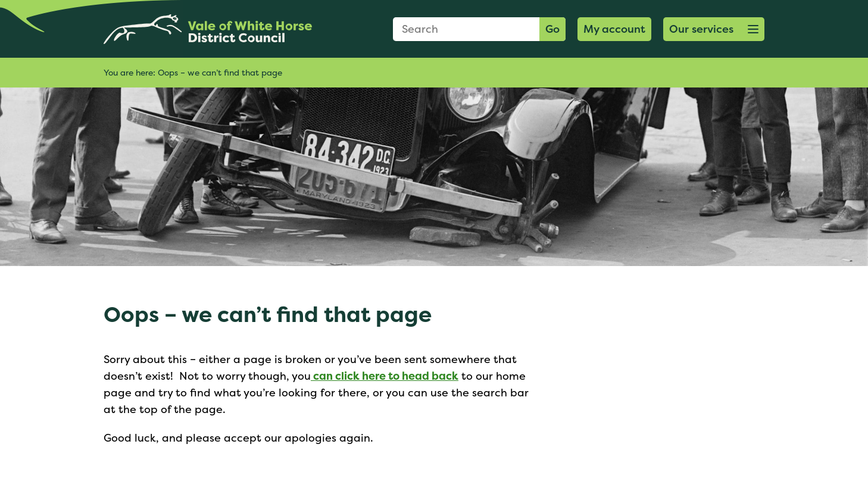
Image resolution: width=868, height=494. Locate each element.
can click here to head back (385, 376)
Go (552, 29)
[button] (714, 29)
